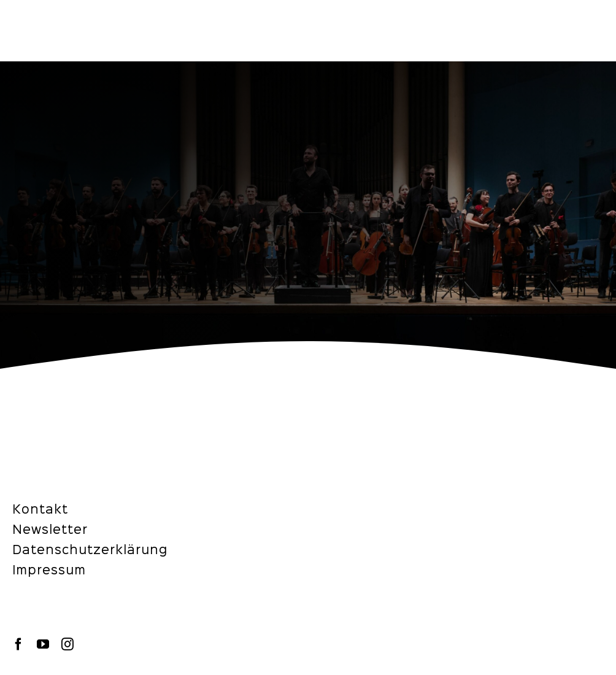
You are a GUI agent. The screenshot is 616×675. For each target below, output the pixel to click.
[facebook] (18, 644)
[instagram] (67, 644)
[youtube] (43, 644)
